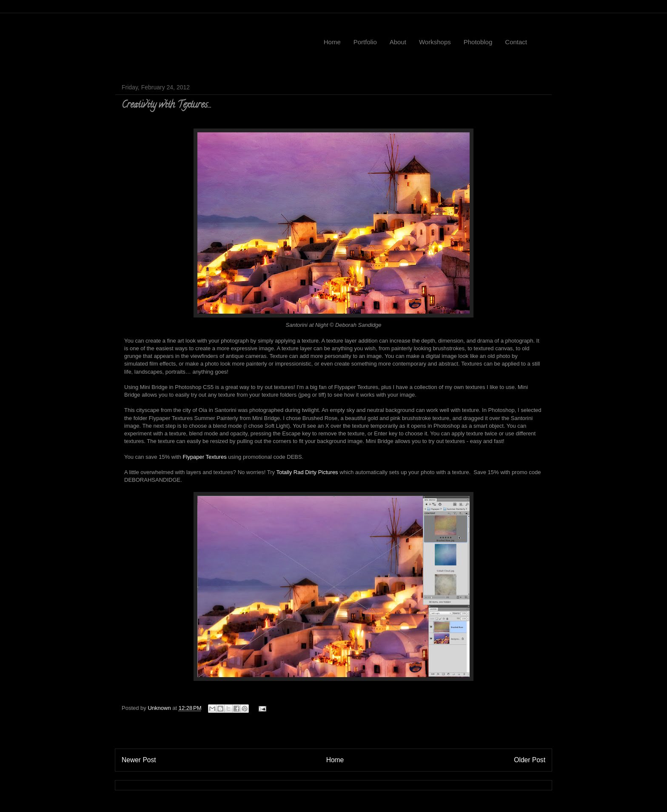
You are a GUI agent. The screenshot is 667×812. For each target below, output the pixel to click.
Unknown (160, 708)
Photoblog (478, 42)
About (398, 42)
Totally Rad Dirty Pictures (307, 472)
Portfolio (365, 42)
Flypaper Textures (205, 457)
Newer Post (139, 760)
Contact (516, 42)
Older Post (530, 760)
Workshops (435, 42)
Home (332, 42)
